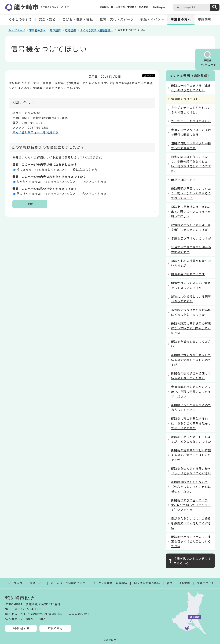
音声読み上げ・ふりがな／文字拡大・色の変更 (124, 7)
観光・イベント (152, 19)
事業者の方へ (181, 19)
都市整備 (55, 30)
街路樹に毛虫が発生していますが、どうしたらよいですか (191, 439)
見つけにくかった (94, 194)
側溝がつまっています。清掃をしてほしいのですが (191, 285)
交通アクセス (206, 583)
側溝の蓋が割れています (188, 274)
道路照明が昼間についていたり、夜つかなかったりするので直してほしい (191, 193)
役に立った (24, 169)
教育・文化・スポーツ (117, 19)
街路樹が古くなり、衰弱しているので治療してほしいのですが (191, 360)
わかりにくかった (94, 181)
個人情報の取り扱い (147, 583)
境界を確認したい (183, 180)
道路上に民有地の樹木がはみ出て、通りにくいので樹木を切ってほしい (191, 211)
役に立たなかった (85, 169)
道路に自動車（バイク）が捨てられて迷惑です (191, 145)
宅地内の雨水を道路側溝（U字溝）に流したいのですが (191, 227)
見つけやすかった (29, 194)
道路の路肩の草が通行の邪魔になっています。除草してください (191, 328)
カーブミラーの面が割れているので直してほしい (191, 110)
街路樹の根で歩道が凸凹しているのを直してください (191, 376)
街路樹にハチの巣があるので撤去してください (191, 407)
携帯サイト (37, 583)
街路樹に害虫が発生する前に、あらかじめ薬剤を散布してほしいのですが (191, 423)
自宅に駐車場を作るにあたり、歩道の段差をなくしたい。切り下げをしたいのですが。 (191, 164)
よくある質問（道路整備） (97, 30)
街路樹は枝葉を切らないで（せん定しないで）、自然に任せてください (191, 487)
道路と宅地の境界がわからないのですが (191, 263)
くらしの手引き (21, 19)
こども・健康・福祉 (78, 19)
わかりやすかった (29, 181)
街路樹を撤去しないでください (191, 344)
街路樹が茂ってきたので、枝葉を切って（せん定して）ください (191, 541)
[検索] (195, 7)
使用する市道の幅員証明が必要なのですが (191, 249)
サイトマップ (14, 583)
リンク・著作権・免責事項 (110, 583)
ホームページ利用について (68, 583)
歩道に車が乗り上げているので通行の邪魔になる (191, 132)
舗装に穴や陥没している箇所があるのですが (191, 299)
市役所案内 (55, 628)
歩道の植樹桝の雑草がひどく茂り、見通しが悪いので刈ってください (191, 391)
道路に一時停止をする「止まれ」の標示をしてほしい (191, 88)
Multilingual (159, 7)
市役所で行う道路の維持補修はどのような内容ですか (191, 312)
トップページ (17, 30)
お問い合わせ (21, 628)
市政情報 (205, 19)
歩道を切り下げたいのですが (191, 238)
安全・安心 (47, 19)
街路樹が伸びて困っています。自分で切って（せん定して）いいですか (191, 505)
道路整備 (70, 30)
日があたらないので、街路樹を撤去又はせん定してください (191, 523)
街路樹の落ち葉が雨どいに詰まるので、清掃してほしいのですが (191, 455)
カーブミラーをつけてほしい (191, 121)
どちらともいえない (52, 169)
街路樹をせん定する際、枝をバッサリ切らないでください (191, 471)
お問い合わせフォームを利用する (35, 132)
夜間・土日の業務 (178, 583)
